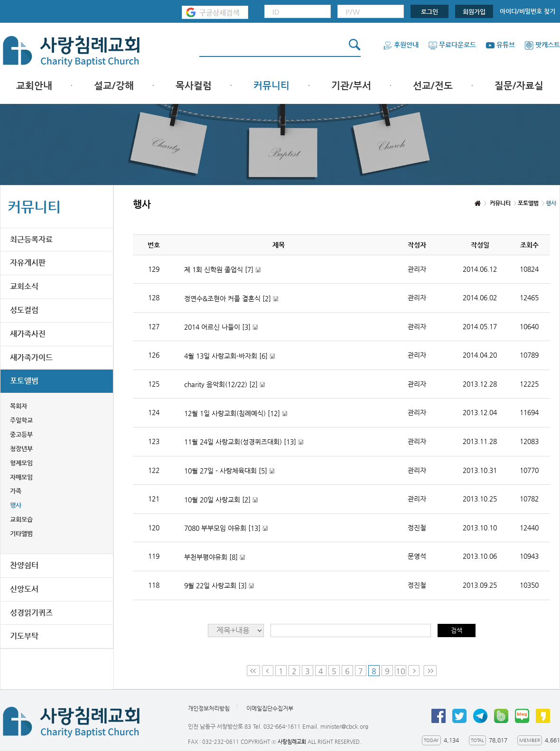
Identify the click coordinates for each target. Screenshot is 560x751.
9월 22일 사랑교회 (219, 586)
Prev (268, 671)
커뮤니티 (271, 86)
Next (415, 671)
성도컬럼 (24, 310)
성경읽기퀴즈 (31, 613)
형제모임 (21, 463)
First (253, 671)
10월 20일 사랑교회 (221, 500)
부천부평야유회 (215, 557)
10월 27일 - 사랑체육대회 (229, 471)
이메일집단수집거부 (270, 708)
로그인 (429, 12)
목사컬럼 (194, 86)
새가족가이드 (31, 357)
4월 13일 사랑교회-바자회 (229, 356)
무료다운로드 (452, 45)
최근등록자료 (31, 239)
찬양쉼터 (24, 565)
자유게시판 (28, 263)
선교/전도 (433, 86)
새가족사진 (28, 334)
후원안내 (401, 45)
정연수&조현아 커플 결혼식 (231, 299)
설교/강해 (114, 86)
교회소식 (24, 286)
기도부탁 (24, 636)
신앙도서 (24, 589)
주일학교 (21, 420)
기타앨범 (21, 533)
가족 (16, 491)
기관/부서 (351, 86)
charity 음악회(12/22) (224, 385)
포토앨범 (24, 381)
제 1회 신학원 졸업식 (222, 270)
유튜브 (500, 45)
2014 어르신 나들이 (221, 327)
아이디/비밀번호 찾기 (527, 11)
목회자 (19, 406)
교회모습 (21, 519)
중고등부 (21, 434)
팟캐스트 (542, 45)
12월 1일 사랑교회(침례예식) (236, 413)
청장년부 (21, 449)
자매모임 (21, 477)
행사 (16, 505)
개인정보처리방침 (209, 708)
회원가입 (474, 12)
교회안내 (34, 86)
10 (401, 671)
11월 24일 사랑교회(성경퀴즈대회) (244, 442)
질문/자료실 (519, 86)
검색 (457, 630)
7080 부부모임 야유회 (226, 528)
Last (430, 671)
